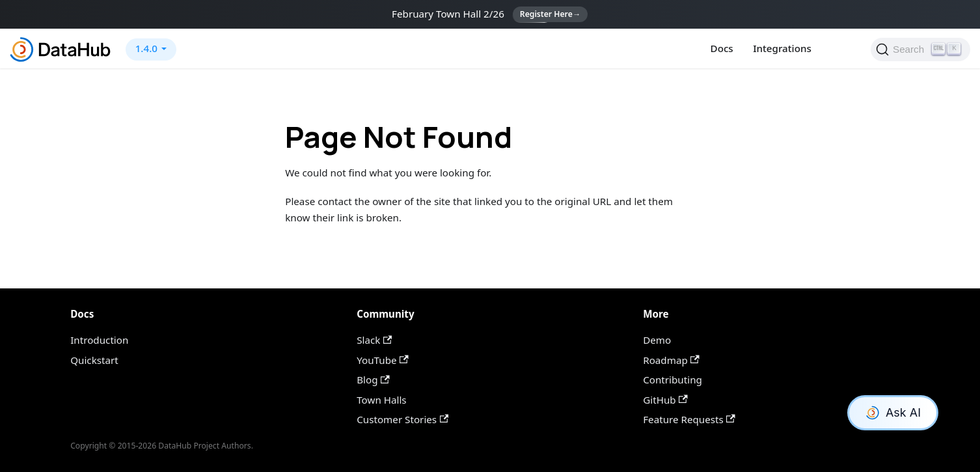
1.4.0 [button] (146, 48)
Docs (722, 48)
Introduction (99, 340)
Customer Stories (402, 419)
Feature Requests (689, 419)
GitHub (665, 400)
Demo (657, 340)
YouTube (382, 360)
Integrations (782, 48)
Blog (373, 380)
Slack (374, 340)
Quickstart (94, 360)
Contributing (673, 380)
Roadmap (671, 360)
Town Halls (381, 400)
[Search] (920, 49)
